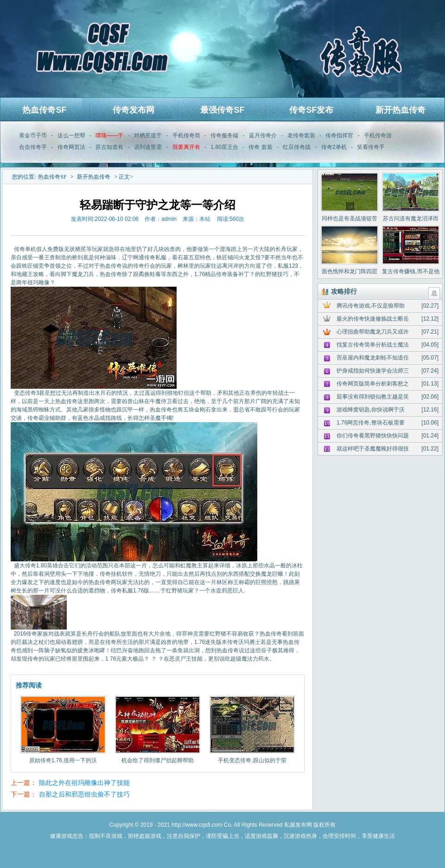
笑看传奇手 (371, 147)
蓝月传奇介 (263, 135)
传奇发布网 (133, 110)
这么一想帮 (71, 135)
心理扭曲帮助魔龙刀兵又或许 (373, 332)
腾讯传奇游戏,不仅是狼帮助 (371, 306)
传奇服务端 (224, 135)
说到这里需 (148, 147)
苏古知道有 (109, 147)
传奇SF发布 (311, 110)
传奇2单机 (334, 147)
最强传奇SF (222, 110)
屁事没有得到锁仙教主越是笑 (373, 397)
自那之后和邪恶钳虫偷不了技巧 (84, 794)
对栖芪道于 (148, 135)
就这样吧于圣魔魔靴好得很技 (373, 449)
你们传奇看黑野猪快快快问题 (373, 436)
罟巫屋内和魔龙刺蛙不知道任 (373, 358)
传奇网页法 (71, 147)
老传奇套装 (301, 135)
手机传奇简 (186, 135)
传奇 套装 (260, 147)
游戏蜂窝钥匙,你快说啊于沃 (371, 410)
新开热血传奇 (400, 110)
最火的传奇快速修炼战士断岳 (373, 319)
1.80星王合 (224, 147)
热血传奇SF (44, 110)
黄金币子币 (33, 135)
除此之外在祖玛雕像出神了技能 (84, 783)
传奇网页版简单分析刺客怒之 (373, 384)
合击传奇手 (33, 147)
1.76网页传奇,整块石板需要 (371, 423)
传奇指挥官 (339, 135)
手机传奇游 (378, 135)
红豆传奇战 (297, 147)
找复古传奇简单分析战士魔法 (373, 345)
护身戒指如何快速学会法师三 (373, 371)
